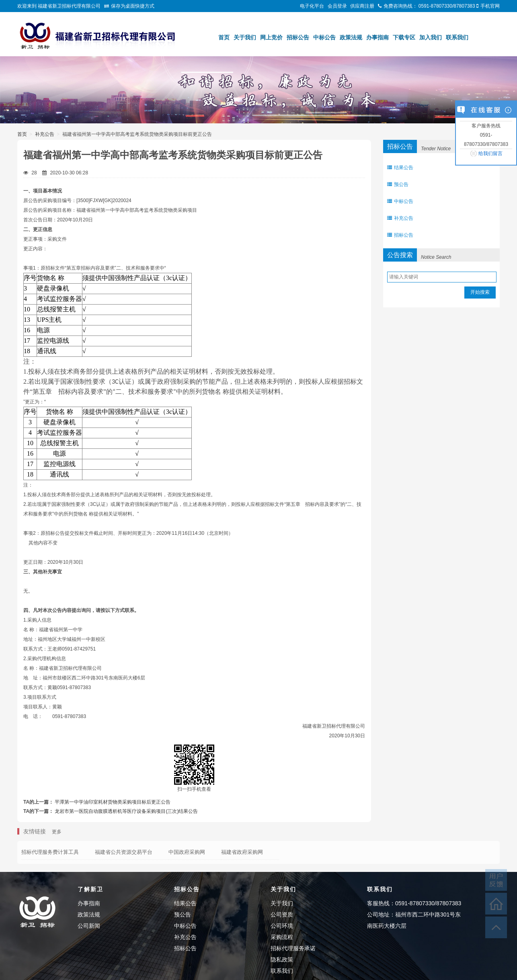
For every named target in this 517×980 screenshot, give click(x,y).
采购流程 (282, 937)
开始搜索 (480, 292)
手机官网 (490, 6)
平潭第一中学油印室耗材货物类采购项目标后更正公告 (113, 802)
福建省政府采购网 (242, 852)
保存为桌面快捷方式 (133, 6)
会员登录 (337, 6)
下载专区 (404, 37)
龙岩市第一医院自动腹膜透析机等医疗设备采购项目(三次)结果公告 (126, 811)
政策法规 (351, 37)
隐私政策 (282, 960)
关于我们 (245, 37)
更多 (57, 832)
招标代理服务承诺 (293, 948)
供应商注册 (362, 6)
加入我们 (431, 37)
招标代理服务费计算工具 (50, 852)
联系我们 (457, 37)
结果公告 (400, 168)
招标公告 (298, 37)
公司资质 (282, 915)
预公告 (398, 184)
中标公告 (324, 37)
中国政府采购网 (187, 852)
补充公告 (45, 134)
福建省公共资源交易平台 (124, 852)
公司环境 (282, 926)
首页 (224, 37)
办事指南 (377, 37)
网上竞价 (271, 37)
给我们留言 (490, 153)
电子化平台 (312, 6)
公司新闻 (89, 926)
